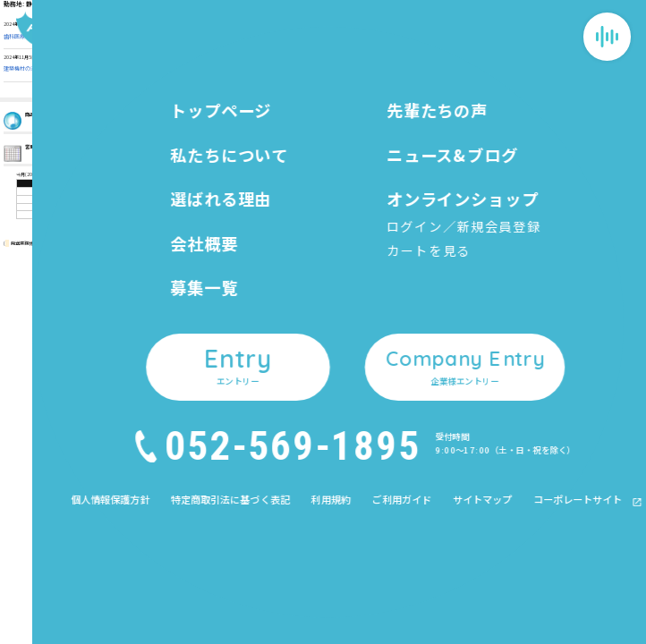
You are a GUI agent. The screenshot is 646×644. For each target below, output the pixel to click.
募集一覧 (283, 400)
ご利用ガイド (494, 347)
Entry (599, 516)
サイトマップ (494, 366)
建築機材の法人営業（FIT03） (39, 68)
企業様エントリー (396, 404)
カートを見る (382, 350)
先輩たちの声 (291, 427)
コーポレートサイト (510, 384)
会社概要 (283, 374)
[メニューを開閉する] (607, 36)
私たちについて (295, 321)
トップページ (291, 294)
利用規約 (487, 330)
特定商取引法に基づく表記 (514, 311)
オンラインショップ (400, 321)
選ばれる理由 (291, 347)
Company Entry (599, 597)
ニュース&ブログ (395, 294)
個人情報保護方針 (501, 293)
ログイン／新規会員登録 (399, 335)
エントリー (383, 377)
